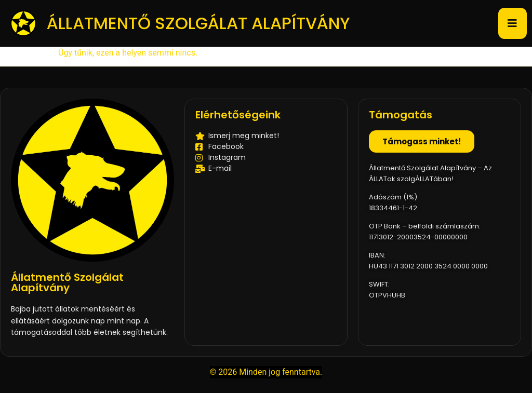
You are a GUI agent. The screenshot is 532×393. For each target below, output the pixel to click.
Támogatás (401, 115)
